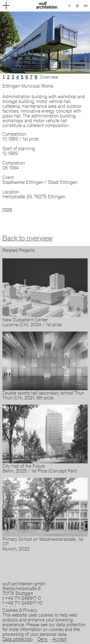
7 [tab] (31, 77)
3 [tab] (13, 77)
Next (68, 43)
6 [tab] (27, 77)
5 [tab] (22, 77)
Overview (49, 78)
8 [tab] (36, 77)
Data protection (18, 640)
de (86, 6)
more (7, 210)
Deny (42, 640)
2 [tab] (8, 77)
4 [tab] (17, 77)
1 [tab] (4, 77)
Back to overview (27, 239)
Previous (23, 43)
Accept (59, 640)
